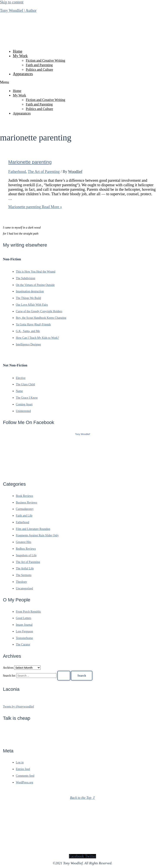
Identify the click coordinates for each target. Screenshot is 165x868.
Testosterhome (24, 638)
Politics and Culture (39, 69)
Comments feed (25, 776)
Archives (8, 668)
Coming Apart (24, 404)
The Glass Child (25, 384)
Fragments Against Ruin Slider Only (37, 535)
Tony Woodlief (83, 434)
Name (19, 391)
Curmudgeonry (25, 509)
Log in (20, 762)
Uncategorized (24, 588)
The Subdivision (26, 278)
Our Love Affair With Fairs (32, 305)
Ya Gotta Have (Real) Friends (33, 324)
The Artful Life (25, 568)
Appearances (23, 74)
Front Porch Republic (29, 612)
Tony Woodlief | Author (18, 11)
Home (18, 51)
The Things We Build (28, 298)
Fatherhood (17, 172)
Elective (21, 378)
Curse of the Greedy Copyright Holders (39, 311)
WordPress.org (24, 782)
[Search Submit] (64, 676)
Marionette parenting (30, 162)
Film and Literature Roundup (33, 529)
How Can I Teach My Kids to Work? (37, 338)
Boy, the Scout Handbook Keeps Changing (41, 318)
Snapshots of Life (26, 555)
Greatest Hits (24, 542)
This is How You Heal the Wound (36, 272)
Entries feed (23, 769)
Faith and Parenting (39, 65)
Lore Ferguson (24, 631)
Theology (21, 582)
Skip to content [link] (12, 2)
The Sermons (24, 575)
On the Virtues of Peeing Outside (35, 285)
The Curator (23, 645)
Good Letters (24, 618)
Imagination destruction (30, 291)
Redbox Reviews (26, 549)
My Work (20, 56)
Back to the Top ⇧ (82, 798)
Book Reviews (24, 496)
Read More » (35, 207)
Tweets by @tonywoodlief (19, 707)
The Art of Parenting (44, 172)
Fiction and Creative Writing (45, 60)
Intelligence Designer (28, 344)
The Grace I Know (27, 398)
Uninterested (23, 411)
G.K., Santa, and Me (28, 331)
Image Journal (24, 625)
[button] (82, 82)
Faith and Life (24, 516)
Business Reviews (27, 503)
